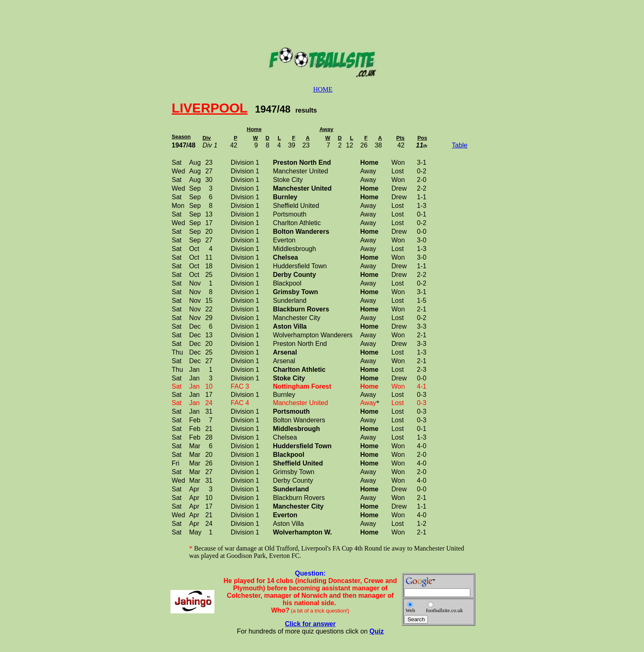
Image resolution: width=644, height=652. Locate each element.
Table (460, 145)
